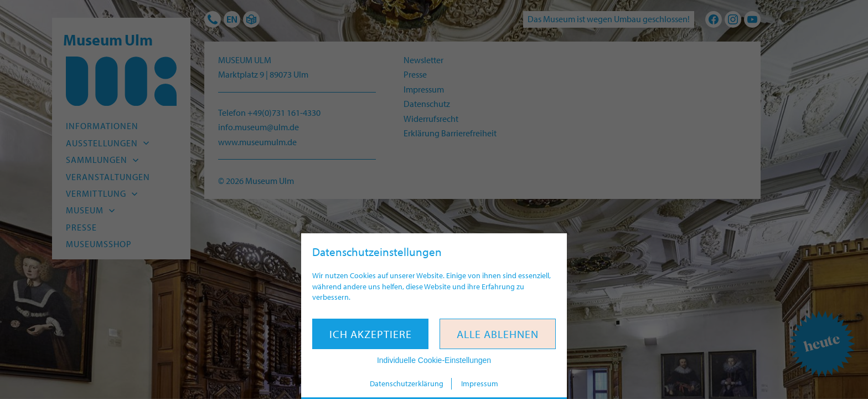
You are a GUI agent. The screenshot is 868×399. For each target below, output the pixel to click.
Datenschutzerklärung (407, 383)
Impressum (480, 383)
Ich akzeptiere (371, 334)
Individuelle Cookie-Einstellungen (434, 360)
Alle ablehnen (498, 334)
